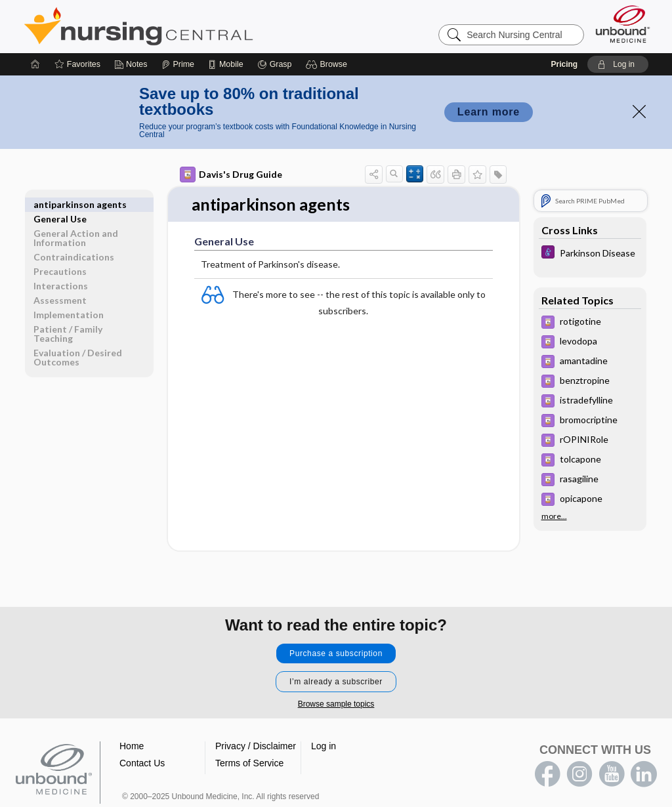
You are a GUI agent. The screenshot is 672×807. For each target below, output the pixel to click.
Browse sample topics (336, 704)
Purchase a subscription (336, 653)
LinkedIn (644, 774)
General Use (60, 204)
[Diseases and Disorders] (590, 254)
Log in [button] (324, 746)
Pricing (564, 64)
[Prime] (178, 64)
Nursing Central (188, 26)
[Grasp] (275, 64)
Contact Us (142, 763)
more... (554, 516)
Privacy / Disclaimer (256, 746)
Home (132, 746)
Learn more (489, 112)
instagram (579, 774)
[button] (328, 64)
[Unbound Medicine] (623, 24)
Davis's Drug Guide (231, 175)
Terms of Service (249, 763)
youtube (612, 774)
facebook (547, 774)
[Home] (35, 64)
